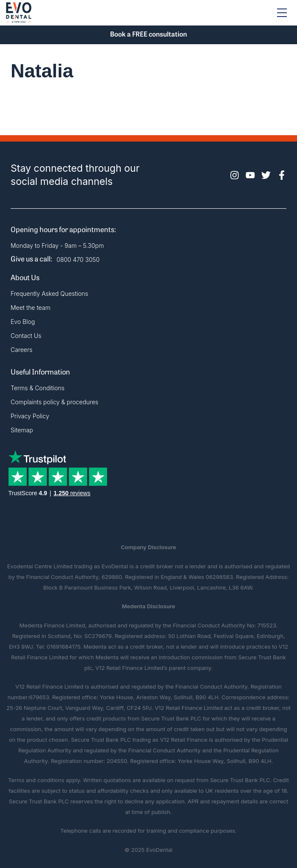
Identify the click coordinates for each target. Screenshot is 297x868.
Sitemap (22, 430)
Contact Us (26, 336)
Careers (21, 350)
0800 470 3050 (78, 260)
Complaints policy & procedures (54, 402)
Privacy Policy (30, 416)
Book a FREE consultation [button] (148, 35)
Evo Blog (23, 322)
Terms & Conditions (38, 388)
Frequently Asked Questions (49, 294)
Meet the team (31, 308)
